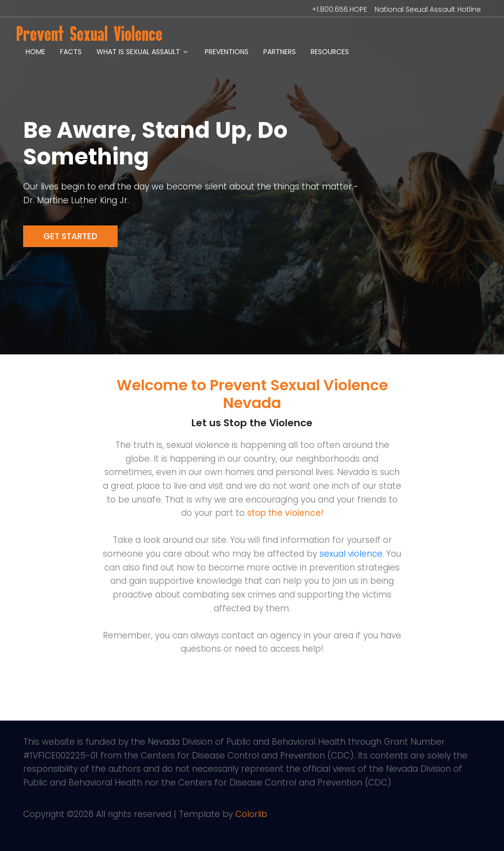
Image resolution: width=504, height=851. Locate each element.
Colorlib (251, 814)
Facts (71, 52)
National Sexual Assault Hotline (428, 9)
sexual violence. (352, 554)
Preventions (227, 52)
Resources (330, 52)
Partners (280, 52)
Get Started (70, 236)
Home (35, 52)
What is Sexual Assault (138, 52)
